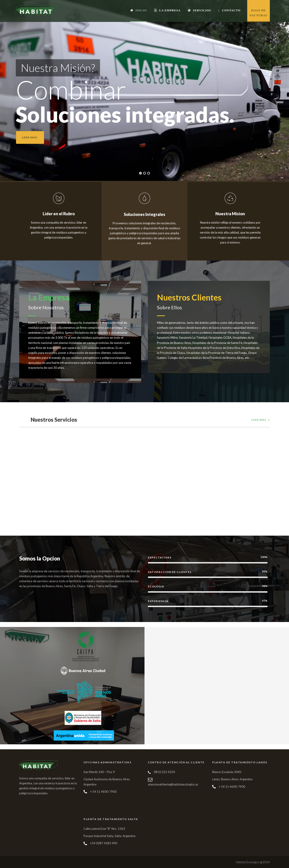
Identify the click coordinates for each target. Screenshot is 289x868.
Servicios (199, 10)
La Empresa (167, 10)
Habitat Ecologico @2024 (253, 862)
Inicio (139, 10)
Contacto (229, 10)
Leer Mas (259, 420)
